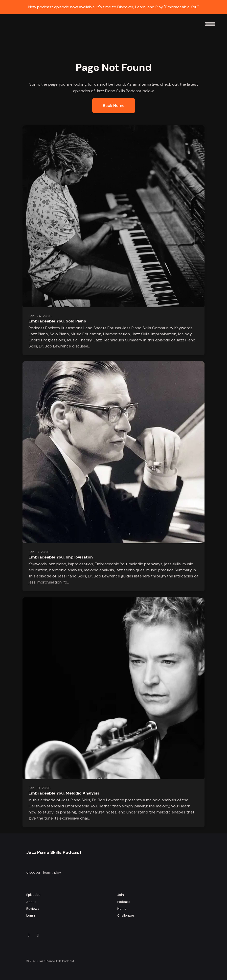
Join (121, 895)
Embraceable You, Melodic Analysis (64, 793)
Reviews (33, 909)
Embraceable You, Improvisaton (61, 557)
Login (31, 915)
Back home (114, 106)
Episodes (33, 895)
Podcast (124, 902)
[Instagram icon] (29, 935)
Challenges (126, 915)
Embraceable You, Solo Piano (57, 321)
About (31, 902)
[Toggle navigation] (210, 26)
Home (122, 909)
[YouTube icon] (38, 935)
